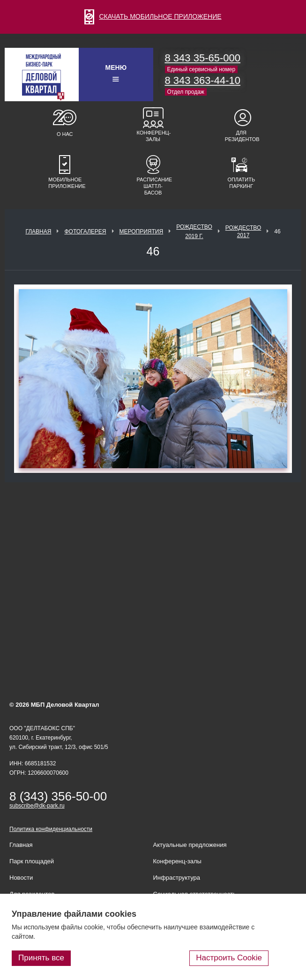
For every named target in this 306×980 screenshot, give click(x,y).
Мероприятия (142, 232)
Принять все (41, 958)
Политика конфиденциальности (51, 829)
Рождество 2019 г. (194, 232)
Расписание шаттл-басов (153, 186)
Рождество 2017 (243, 232)
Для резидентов (241, 136)
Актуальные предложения (190, 845)
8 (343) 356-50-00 (58, 796)
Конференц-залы (153, 136)
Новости (21, 878)
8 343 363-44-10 (203, 80)
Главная (38, 232)
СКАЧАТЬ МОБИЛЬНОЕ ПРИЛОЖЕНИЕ (153, 16)
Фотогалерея (85, 232)
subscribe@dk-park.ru (37, 806)
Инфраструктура (177, 878)
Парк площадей (32, 861)
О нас (65, 134)
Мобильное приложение (65, 183)
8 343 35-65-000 (203, 58)
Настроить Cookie (229, 958)
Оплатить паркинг (241, 183)
